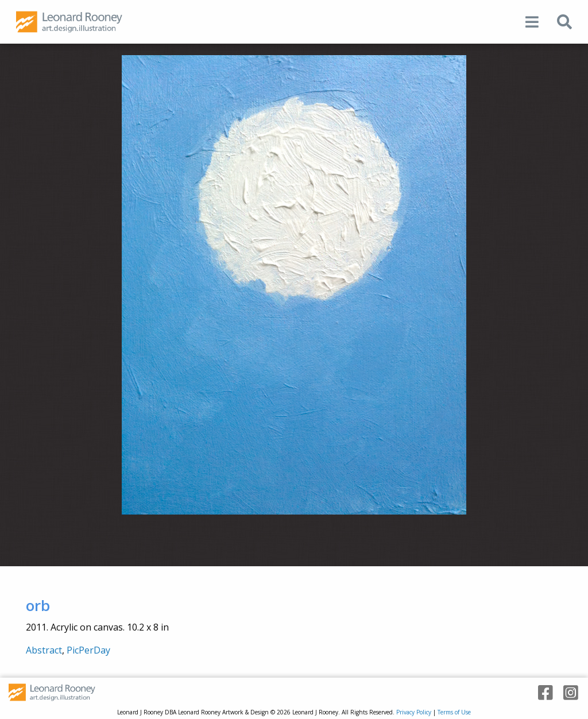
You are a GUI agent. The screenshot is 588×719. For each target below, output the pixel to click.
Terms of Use (454, 712)
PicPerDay (88, 650)
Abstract (44, 650)
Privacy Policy (414, 712)
